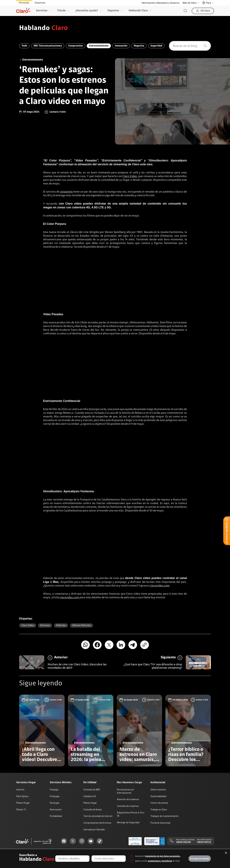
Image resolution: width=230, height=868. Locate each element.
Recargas (55, 803)
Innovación (121, 46)
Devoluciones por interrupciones (126, 791)
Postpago (55, 796)
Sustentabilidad (158, 796)
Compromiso (75, 46)
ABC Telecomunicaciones (48, 46)
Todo (24, 46)
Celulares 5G (90, 796)
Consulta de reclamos (128, 806)
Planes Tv (21, 810)
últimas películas (81, 625)
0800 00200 (184, 842)
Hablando (44, 28)
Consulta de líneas (93, 810)
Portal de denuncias (160, 823)
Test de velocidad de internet (98, 816)
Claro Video (130, 176)
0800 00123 (204, 842)
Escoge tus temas (200, 859)
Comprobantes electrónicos (97, 823)
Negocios (139, 46)
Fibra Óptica (22, 796)
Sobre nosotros (158, 790)
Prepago (54, 790)
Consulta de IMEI (92, 790)
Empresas (40, 3)
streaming (66, 192)
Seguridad (156, 46)
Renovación (56, 810)
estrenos (45, 625)
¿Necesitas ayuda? (87, 11)
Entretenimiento (99, 46)
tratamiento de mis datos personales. (163, 856)
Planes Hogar (23, 803)
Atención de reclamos (128, 799)
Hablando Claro (138, 11)
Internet (20, 790)
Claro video (28, 625)
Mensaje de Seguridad (128, 822)
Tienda (61, 11)
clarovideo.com (160, 586)
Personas (24, 3)
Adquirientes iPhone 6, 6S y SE (131, 814)
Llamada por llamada (94, 830)
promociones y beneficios (160, 861)
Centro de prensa (159, 803)
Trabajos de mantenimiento (164, 816)
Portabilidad (56, 816)
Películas (61, 625)
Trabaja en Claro (159, 810)
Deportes (113, 11)
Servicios (42, 11)
